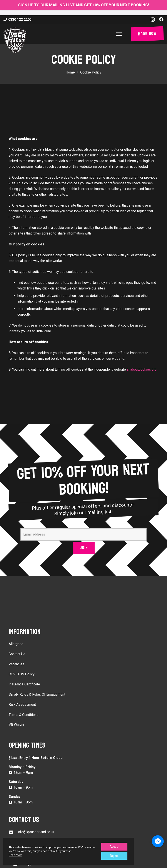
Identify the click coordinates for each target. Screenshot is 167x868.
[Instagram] (153, 20)
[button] (120, 34)
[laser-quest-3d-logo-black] (15, 40)
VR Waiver (17, 725)
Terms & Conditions (24, 715)
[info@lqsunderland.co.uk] (13, 832)
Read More (16, 855)
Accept (114, 847)
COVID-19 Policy (22, 674)
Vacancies (17, 664)
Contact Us (17, 654)
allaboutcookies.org (142, 369)
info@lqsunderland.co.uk (36, 832)
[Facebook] (161, 19)
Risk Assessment (22, 705)
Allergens (16, 644)
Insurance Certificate (24, 684)
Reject (114, 856)
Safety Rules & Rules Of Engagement (37, 694)
